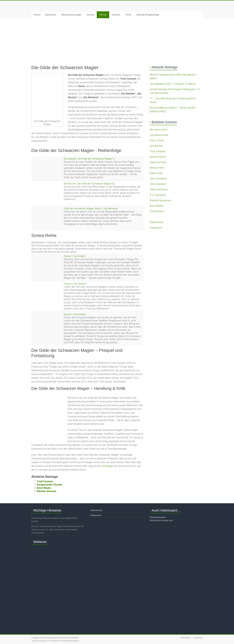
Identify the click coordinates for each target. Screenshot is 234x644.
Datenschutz (157, 222)
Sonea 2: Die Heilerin (75, 284)
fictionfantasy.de (158, 517)
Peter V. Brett (157, 140)
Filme (128, 15)
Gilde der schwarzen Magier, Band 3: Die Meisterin (91, 209)
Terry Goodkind (158, 179)
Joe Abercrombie (159, 135)
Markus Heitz (157, 168)
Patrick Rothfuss (159, 190)
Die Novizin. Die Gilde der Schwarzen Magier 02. (90, 184)
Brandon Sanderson (160, 200)
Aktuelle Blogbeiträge (148, 15)
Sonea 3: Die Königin (75, 314)
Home (37, 15)
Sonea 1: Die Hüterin (75, 256)
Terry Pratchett (158, 184)
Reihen (103, 15)
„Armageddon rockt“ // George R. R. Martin (173, 84)
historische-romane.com (161, 520)
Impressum (156, 228)
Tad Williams (157, 211)
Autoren (116, 15)
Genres (91, 15)
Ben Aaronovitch (159, 130)
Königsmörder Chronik (49, 485)
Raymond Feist (158, 162)
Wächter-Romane (47, 491)
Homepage (107, 466)
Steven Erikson (158, 157)
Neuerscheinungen (71, 15)
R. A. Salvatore (158, 195)
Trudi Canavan (45, 481)
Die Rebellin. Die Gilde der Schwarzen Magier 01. (90, 159)
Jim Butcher (156, 146)
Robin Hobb (156, 173)
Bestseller (51, 15)
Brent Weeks (44, 488)
